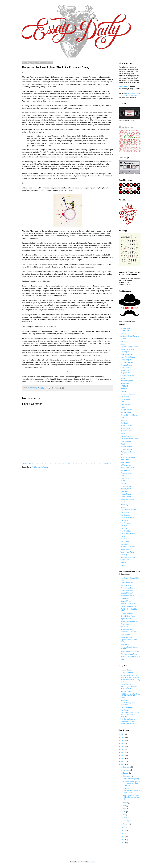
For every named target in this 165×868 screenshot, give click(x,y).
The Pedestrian (126, 523)
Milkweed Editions (127, 447)
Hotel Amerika (125, 428)
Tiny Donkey (125, 541)
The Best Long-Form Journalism (128, 704)
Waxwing (124, 555)
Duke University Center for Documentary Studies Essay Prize (130, 680)
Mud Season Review (128, 452)
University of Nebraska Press (131, 657)
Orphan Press (125, 470)
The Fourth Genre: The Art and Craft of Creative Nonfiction (130, 715)
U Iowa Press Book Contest (130, 651)
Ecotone (123, 391)
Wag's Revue (125, 549)
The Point (124, 528)
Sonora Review (126, 497)
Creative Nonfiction (127, 376)
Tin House (124, 539)
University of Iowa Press (129, 654)
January (126, 824)
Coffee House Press (127, 591)
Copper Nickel (125, 373)
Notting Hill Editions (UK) (129, 621)
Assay (123, 344)
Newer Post (27, 463)
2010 (123, 843)
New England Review (128, 457)
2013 (123, 834)
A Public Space (126, 328)
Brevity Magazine (126, 360)
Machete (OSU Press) (128, 606)
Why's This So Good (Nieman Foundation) (128, 723)
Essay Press (125, 397)
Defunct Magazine (127, 381)
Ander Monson (124, 87)
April (125, 815)
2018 (123, 758)
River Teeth (124, 491)
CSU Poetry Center (127, 596)
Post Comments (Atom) (40, 467)
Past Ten (123, 481)
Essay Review (125, 399)
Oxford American (126, 473)
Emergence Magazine (128, 394)
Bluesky (126, 95)
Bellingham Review (127, 349)
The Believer (125, 513)
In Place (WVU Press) (128, 604)
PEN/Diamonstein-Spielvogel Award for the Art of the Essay (130, 696)
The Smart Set (125, 531)
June (125, 809)
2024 (123, 740)
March (125, 818)
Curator (123, 378)
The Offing (124, 520)
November (127, 770)
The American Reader (128, 510)
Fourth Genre (125, 405)
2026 (123, 734)
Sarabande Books (127, 637)
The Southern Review (128, 534)
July (124, 806)
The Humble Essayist (128, 719)
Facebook (134, 95)
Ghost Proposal (126, 412)
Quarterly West (126, 489)
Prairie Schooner (126, 486)
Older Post (109, 463)
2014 (123, 831)
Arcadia (123, 339)
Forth (122, 402)
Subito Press (125, 644)
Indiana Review (126, 436)
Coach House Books (128, 588)
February (126, 821)
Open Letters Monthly (128, 468)
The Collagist (125, 515)
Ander (133, 93)
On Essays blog (126, 691)
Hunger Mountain (126, 431)
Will (127, 93)
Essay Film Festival (127, 684)
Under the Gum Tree (128, 547)
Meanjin (123, 444)
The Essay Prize (126, 707)
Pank (122, 476)
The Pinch (124, 526)
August (125, 803)
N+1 (122, 455)
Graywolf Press (126, 601)
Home (68, 463)
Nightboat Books (126, 619)
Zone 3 (123, 565)
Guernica (124, 420)
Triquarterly (124, 544)
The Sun (123, 536)
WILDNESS (125, 560)
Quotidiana (124, 700)
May (125, 812)
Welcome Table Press (128, 557)
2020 (123, 752)
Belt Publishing (126, 585)
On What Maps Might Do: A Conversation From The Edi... (131, 784)
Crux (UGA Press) (127, 593)
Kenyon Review (126, 441)
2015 (123, 828)
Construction (125, 368)
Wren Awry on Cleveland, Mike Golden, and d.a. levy (131, 797)
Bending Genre (126, 670)
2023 (123, 743)
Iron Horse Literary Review (130, 439)
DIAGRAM (124, 386)
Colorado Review (126, 365)
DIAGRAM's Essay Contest (130, 675)
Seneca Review (126, 494)
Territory (123, 507)
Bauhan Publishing (127, 583)
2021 (123, 749)
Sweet (123, 502)
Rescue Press (125, 635)
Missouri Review (126, 449)
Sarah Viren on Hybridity (131, 779)
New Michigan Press (128, 616)
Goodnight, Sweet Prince (129, 415)
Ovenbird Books (126, 629)
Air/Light (123, 333)
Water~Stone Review (128, 552)
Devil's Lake (125, 383)
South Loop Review (127, 499)
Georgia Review (126, 410)
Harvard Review (126, 426)
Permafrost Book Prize (128, 632)
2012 (123, 837)
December (127, 767)
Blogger (92, 862)
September (127, 776)
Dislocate (124, 389)
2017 (123, 761)
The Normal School (127, 518)
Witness (123, 563)
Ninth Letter (125, 460)
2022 (123, 746)
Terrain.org (124, 505)
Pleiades (123, 484)
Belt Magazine (125, 352)
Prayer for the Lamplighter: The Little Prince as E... (131, 790)
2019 (123, 755)
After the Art (125, 331)
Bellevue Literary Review (129, 347)
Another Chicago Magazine (130, 336)
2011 (123, 840)
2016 (123, 764)
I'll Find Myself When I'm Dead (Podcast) (129, 688)
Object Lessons (126, 462)
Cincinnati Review (127, 362)
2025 (123, 737)
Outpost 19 (124, 627)
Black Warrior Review (128, 357)
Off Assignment (126, 465)
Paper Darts (125, 478)
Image (123, 433)
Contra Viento (125, 370)
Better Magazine (126, 354)
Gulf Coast (124, 423)
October (126, 773)
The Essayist (125, 710)
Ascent (123, 341)
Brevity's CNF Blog (127, 673)
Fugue (123, 407)
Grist (122, 418)
